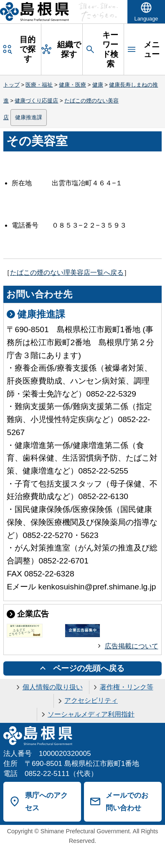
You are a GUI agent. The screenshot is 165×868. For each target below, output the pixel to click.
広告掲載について (132, 646)
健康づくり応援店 (36, 101)
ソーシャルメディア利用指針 (91, 714)
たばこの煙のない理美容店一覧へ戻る (67, 273)
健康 (98, 85)
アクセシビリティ (91, 700)
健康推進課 (29, 117)
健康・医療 (72, 85)
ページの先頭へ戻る (89, 668)
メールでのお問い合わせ (127, 802)
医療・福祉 (39, 85)
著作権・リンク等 (127, 687)
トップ (11, 85)
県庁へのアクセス (46, 802)
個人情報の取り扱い (53, 687)
